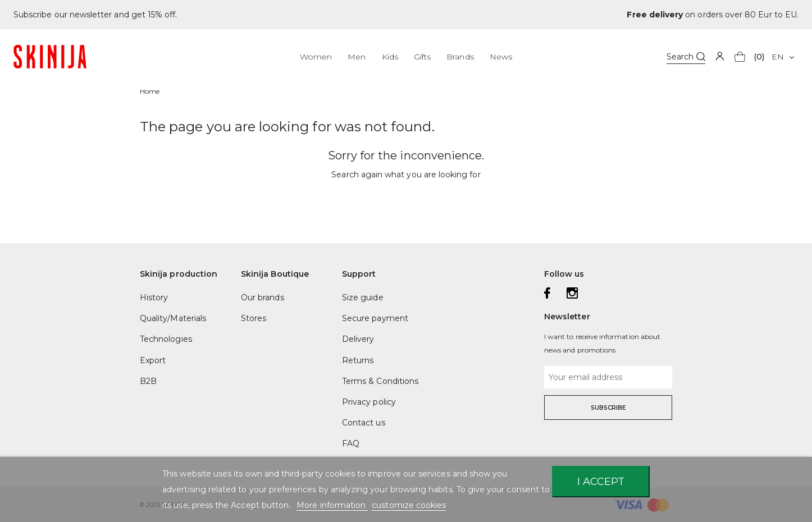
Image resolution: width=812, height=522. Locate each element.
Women (316, 57)
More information (332, 505)
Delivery (358, 339)
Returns (358, 360)
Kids (390, 57)
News (501, 57)
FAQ (351, 443)
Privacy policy (369, 402)
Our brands (263, 297)
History (154, 297)
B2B (148, 381)
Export (153, 360)
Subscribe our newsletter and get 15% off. (95, 15)
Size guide (363, 297)
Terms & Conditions (380, 381)
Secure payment (375, 318)
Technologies (166, 339)
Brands (460, 57)
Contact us (364, 423)
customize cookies (409, 505)
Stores (254, 318)
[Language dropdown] (783, 57)
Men (357, 57)
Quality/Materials (173, 318)
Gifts (422, 57)
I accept (601, 481)
